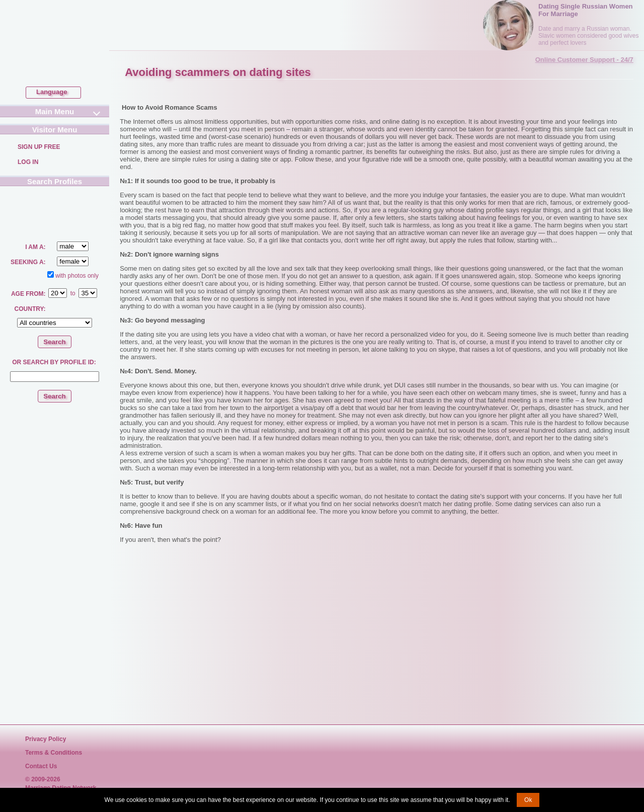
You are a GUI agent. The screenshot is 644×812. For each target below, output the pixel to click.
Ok (528, 800)
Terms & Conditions (54, 753)
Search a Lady (34, 212)
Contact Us (41, 766)
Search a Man (75, 212)
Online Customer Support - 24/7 (584, 60)
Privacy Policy (46, 739)
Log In (28, 162)
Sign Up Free (39, 147)
